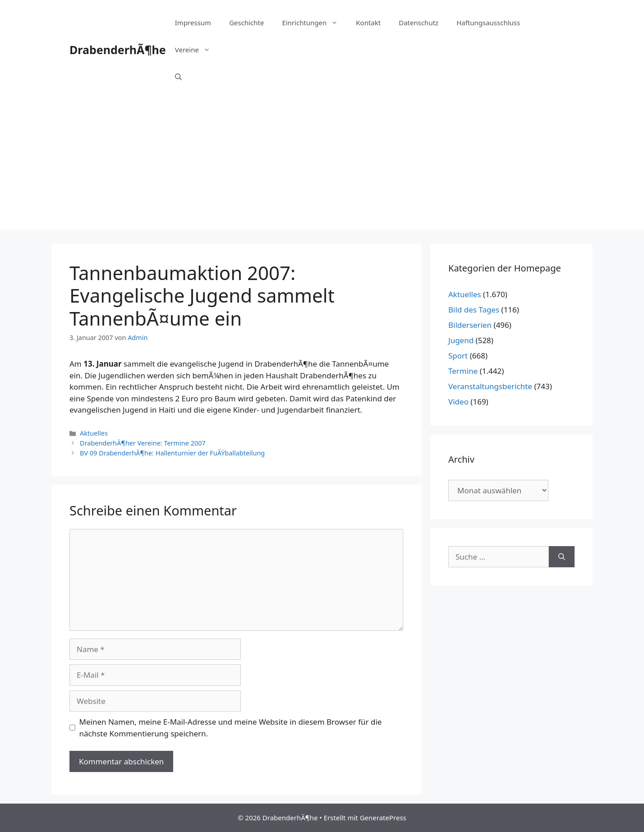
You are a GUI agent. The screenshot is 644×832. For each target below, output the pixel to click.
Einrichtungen (314, 23)
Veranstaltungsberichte (490, 386)
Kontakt (368, 23)
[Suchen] (562, 557)
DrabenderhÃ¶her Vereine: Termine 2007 (143, 443)
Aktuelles (94, 433)
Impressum (193, 23)
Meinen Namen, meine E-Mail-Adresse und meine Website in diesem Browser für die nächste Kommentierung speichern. (231, 728)
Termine (463, 371)
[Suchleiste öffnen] (178, 77)
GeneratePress (383, 818)
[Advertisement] (322, 167)
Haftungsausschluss (488, 23)
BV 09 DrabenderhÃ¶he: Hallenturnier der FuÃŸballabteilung (172, 453)
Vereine (197, 50)
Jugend (461, 340)
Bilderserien (470, 325)
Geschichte (246, 23)
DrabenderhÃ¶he (118, 50)
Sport (458, 356)
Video (458, 402)
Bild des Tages (474, 310)
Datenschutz (419, 23)
